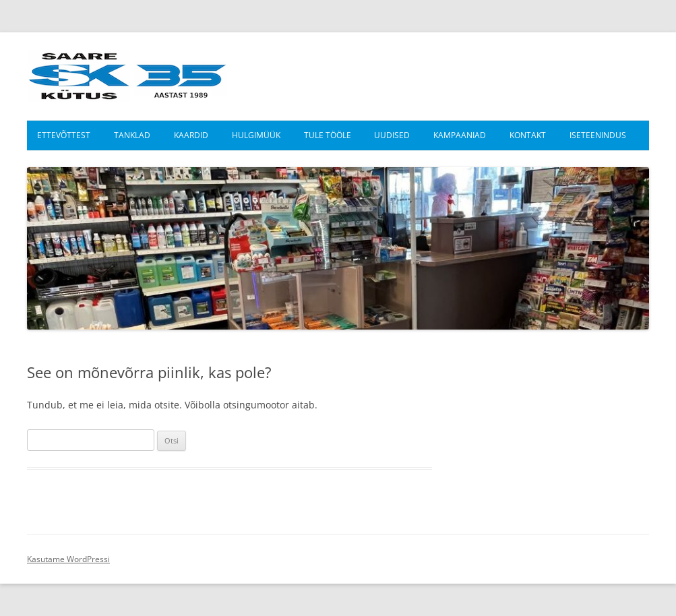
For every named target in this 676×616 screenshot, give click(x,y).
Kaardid (191, 135)
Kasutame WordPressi (68, 559)
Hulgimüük (256, 135)
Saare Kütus (128, 76)
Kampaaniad (460, 135)
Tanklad (132, 135)
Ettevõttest (64, 135)
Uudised (392, 135)
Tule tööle (328, 135)
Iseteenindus (598, 135)
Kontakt (528, 135)
